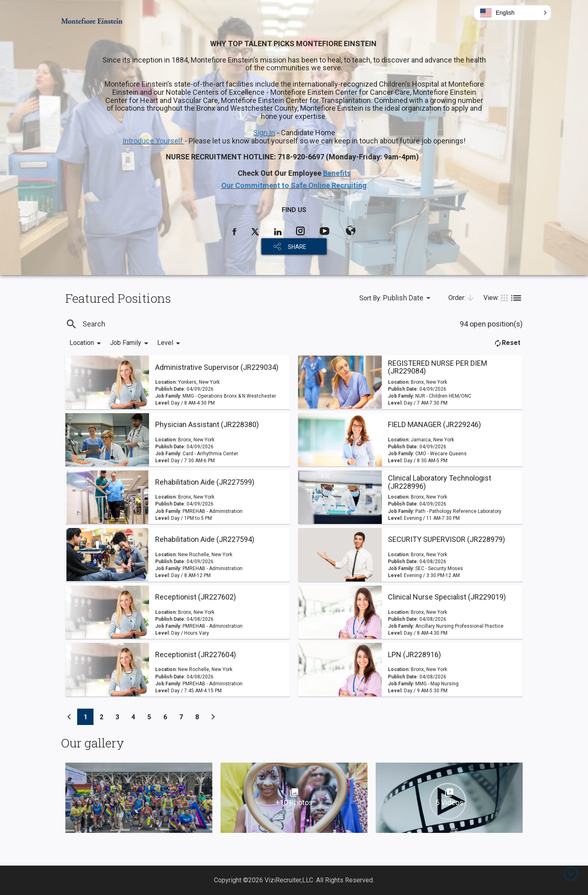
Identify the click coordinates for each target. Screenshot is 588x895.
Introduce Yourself (154, 141)
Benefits (337, 173)
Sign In (264, 133)
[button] (512, 13)
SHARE (297, 247)
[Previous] (69, 717)
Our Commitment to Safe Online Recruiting (294, 185)
